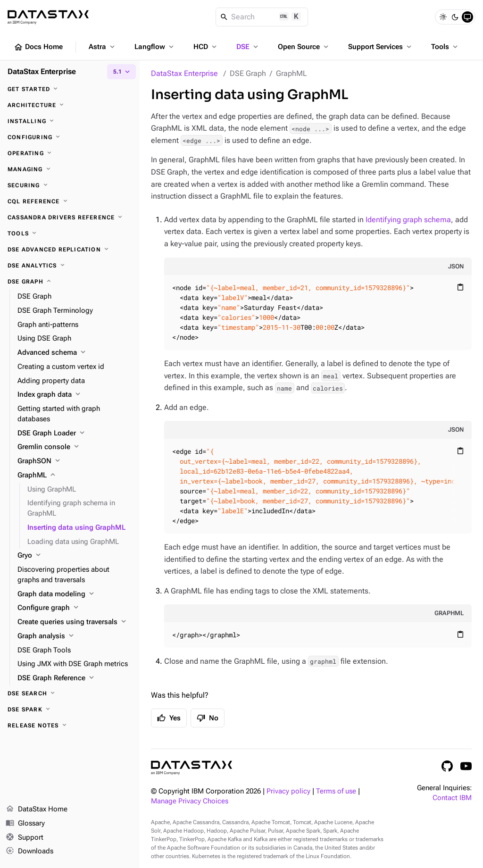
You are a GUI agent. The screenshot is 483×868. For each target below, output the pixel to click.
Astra (103, 47)
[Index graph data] (75, 395)
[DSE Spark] (70, 709)
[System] (467, 17)
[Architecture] (70, 105)
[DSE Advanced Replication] (70, 250)
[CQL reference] (70, 201)
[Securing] (70, 185)
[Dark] (455, 17)
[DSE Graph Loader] (75, 434)
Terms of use (336, 791)
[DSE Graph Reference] (75, 678)
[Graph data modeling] (75, 594)
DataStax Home (37, 810)
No (208, 718)
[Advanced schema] (75, 353)
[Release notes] (70, 726)
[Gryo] (75, 556)
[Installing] (70, 121)
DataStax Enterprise (184, 73)
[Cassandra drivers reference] (70, 217)
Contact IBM (452, 798)
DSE (248, 47)
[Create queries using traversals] (75, 622)
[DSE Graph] (70, 282)
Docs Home (38, 47)
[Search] (262, 17)
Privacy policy (288, 791)
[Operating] (70, 153)
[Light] (443, 17)
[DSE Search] (70, 693)
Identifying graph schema (408, 220)
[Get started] (70, 89)
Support (25, 838)
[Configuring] (70, 137)
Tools (445, 47)
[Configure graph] (75, 608)
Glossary (25, 824)
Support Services (381, 47)
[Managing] (70, 169)
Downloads (29, 851)
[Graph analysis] (75, 636)
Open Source (304, 47)
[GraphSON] (75, 461)
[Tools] (70, 234)
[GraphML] (75, 476)
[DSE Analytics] (70, 266)
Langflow (155, 47)
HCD (206, 47)
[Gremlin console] (75, 447)
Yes (169, 718)
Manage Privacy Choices (190, 801)
